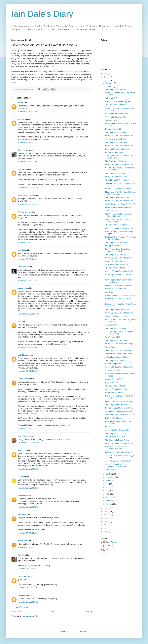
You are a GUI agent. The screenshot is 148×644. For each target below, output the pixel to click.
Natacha (21, 119)
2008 (106, 512)
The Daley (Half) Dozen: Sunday (118, 405)
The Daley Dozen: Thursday (116, 132)
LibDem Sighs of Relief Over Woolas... (120, 452)
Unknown (22, 169)
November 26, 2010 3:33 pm (29, 429)
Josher (21, 103)
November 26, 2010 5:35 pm (29, 533)
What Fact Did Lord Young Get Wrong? (120, 204)
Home (52, 612)
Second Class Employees (115, 261)
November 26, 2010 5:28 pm (29, 507)
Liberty (108, 427)
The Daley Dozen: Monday (115, 105)
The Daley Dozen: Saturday (116, 434)
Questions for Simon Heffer (116, 139)
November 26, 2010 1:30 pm (29, 111)
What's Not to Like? (113, 337)
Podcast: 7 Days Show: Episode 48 (119, 408)
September (110, 477)
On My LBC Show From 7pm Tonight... (120, 344)
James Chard (23, 541)
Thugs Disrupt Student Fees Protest (119, 350)
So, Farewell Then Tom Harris (117, 264)
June (108, 487)
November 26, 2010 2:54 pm (29, 314)
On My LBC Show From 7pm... (117, 177)
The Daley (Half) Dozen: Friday (117, 197)
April (108, 494)
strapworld (22, 515)
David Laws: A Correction (115, 393)
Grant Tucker (111, 542)
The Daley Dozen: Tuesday (116, 89)
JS (107, 550)
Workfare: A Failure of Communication (120, 411)
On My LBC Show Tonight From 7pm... (120, 136)
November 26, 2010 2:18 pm (29, 188)
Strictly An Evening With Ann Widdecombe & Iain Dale (116, 465)
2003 (106, 528)
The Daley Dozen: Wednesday (117, 142)
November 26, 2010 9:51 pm (29, 569)
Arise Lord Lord (111, 211)
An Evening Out (111, 325)
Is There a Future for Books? (116, 289)
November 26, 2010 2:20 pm (29, 204)
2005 (106, 522)
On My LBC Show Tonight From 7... (119, 258)
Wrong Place (110, 347)
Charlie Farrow (24, 379)
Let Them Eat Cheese (114, 418)
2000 (106, 532)
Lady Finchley (23, 355)
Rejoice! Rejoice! (112, 383)
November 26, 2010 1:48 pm (29, 142)
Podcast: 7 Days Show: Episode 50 (119, 189)
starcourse (22, 450)
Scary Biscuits (24, 436)
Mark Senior (23, 496)
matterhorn (22, 288)
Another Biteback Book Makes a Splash (120, 295)
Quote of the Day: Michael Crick (117, 430)
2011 (106, 77)
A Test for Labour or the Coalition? (118, 461)
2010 (106, 80)
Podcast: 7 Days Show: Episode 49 (119, 285)
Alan (20, 322)
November (110, 87)
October (109, 474)
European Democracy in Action (117, 149)
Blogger (84, 631)
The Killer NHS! (111, 120)
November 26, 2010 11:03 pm (29, 588)
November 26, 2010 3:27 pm (29, 371)
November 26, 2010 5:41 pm (29, 547)
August (109, 481)
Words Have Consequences (116, 316)
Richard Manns (24, 212)
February (109, 501)
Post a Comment (21, 607)
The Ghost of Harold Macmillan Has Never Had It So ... (119, 215)
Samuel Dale (23, 267)
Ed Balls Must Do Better (114, 152)
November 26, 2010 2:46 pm (29, 280)
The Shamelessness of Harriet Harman (120, 415)
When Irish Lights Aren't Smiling (117, 180)
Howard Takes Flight (113, 129)
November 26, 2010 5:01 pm (29, 469)
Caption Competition (113, 364)
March (108, 497)
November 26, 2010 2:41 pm (29, 242)
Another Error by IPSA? (114, 379)
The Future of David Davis (115, 437)
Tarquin (21, 555)
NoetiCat (21, 250)
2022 (106, 74)
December (110, 83)
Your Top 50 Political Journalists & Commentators (118, 221)
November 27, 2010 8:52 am (29, 602)
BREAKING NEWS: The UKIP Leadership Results (117, 448)
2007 (106, 515)
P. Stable (21, 477)
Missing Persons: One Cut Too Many (119, 401)
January (109, 504)
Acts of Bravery (111, 470)
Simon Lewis (23, 150)
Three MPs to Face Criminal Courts (119, 354)
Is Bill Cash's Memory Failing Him (118, 102)
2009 (106, 508)
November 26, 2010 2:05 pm (29, 161)
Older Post (88, 612)
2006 (106, 518)
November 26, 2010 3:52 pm (29, 443)
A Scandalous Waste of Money (117, 357)
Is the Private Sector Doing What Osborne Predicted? (118, 250)
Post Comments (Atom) (31, 616)
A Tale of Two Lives (113, 371)
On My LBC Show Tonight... (116, 117)
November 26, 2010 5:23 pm (29, 488)
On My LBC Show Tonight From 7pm (119, 367)
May (108, 491)
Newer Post (17, 612)
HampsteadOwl (24, 576)
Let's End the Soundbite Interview (118, 207)
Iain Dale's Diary (42, 14)
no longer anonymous (27, 195)
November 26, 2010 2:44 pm (29, 259)
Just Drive (109, 292)
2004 (106, 525)
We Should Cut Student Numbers (118, 114)
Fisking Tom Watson (113, 246)
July (108, 484)
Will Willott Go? (111, 98)
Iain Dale (109, 546)
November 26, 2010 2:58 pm (29, 347)
